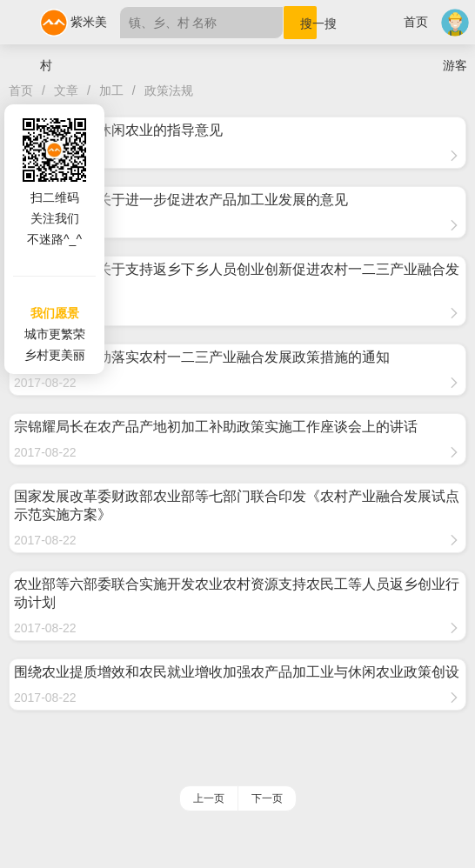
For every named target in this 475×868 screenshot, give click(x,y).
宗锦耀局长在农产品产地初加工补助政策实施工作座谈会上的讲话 (216, 427)
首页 (416, 22)
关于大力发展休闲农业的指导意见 (118, 130)
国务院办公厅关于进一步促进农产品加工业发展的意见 (181, 200)
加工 (111, 90)
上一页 (209, 798)
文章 (66, 90)
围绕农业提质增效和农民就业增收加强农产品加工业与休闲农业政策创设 (237, 672)
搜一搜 (308, 23)
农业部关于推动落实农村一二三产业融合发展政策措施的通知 (202, 357)
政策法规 (169, 90)
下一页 (267, 798)
